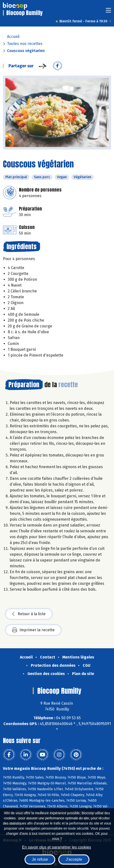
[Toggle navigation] (108, 12)
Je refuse (40, 859)
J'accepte (74, 859)
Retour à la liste (29, 614)
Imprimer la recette (33, 630)
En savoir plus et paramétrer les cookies (57, 847)
